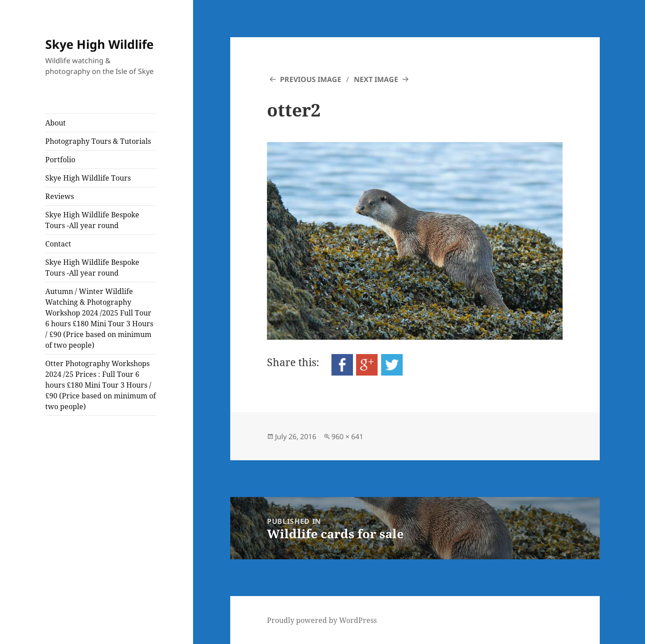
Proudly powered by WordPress (322, 620)
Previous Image (311, 79)
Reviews (60, 196)
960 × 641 (347, 437)
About (56, 123)
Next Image (376, 79)
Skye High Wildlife (99, 44)
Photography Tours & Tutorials (98, 141)
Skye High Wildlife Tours (88, 178)
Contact (58, 244)
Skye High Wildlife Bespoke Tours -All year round (92, 220)
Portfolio (60, 160)
